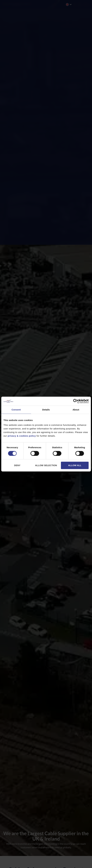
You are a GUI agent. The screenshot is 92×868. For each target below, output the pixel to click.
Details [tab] (46, 410)
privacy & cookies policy (22, 436)
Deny (17, 465)
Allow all (75, 465)
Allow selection (46, 465)
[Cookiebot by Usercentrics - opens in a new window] (75, 401)
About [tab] (76, 410)
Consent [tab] (16, 410)
